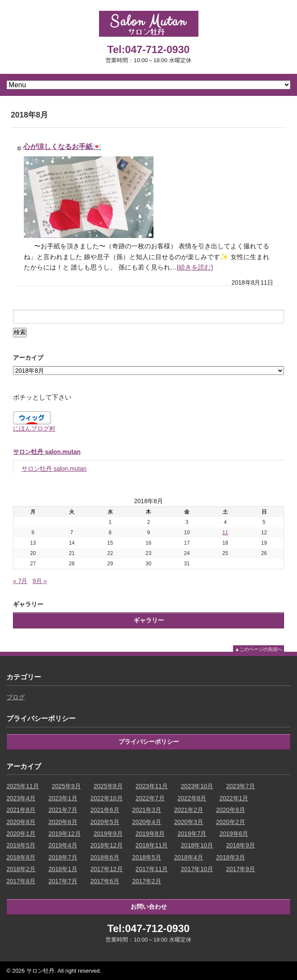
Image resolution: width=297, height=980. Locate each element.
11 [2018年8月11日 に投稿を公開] (225, 533)
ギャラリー (149, 620)
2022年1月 (234, 798)
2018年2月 (21, 869)
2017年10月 (197, 869)
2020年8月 (21, 822)
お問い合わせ (149, 907)
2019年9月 (108, 834)
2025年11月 (23, 786)
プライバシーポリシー (149, 742)
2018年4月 (189, 857)
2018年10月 (197, 845)
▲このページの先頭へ (259, 649)
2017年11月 (152, 869)
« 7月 (20, 581)
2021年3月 (147, 810)
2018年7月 (63, 857)
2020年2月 (231, 822)
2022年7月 (150, 798)
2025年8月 (108, 786)
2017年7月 (63, 881)
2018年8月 (21, 857)
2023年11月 (152, 786)
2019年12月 (65, 834)
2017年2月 (147, 881)
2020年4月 (147, 822)
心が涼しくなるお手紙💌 (62, 147)
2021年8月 (21, 810)
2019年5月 (21, 845)
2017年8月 (21, 881)
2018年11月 (152, 845)
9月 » (40, 581)
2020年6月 (63, 822)
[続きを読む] (195, 267)
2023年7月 (241, 786)
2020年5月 (105, 822)
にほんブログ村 (34, 428)
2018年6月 (105, 857)
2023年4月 (21, 798)
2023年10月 (197, 786)
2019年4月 (63, 845)
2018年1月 (63, 869)
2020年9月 (231, 810)
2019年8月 (150, 834)
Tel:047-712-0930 (148, 49)
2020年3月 (189, 822)
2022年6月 (192, 798)
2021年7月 (63, 810)
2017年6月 (105, 881)
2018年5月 (147, 857)
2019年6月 (234, 834)
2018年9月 (241, 845)
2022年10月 (107, 798)
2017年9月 (241, 869)
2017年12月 (107, 869)
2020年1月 (21, 834)
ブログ (16, 697)
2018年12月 (107, 845)
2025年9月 (66, 786)
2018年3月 (231, 857)
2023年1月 (63, 798)
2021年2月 (189, 810)
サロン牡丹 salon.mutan (47, 452)
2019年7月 (192, 834)
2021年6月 (105, 810)
